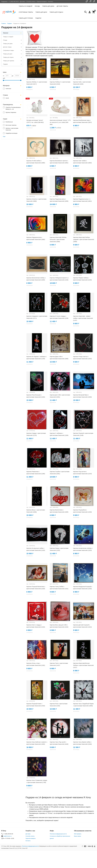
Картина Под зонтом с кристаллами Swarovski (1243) (82, 473)
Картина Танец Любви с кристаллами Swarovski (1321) (59, 588)
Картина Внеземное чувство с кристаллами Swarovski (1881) (59, 162)
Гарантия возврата (42, 2)
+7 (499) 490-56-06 (14, 2)
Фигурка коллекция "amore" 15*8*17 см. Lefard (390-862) (35, 121)
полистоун (8, 89)
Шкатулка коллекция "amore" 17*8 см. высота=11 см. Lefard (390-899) (60, 122)
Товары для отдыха (56, 12)
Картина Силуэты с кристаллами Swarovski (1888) (36, 200)
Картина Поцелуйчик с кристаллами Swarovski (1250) (82, 511)
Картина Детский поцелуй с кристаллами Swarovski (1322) (82, 626)
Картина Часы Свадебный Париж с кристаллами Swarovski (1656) (83, 705)
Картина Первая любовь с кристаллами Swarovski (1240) (82, 279)
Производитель (8, 105)
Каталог (6, 33)
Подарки (38, 18)
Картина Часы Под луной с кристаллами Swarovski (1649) (59, 743)
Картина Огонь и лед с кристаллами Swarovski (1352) (36, 664)
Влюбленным (9, 122)
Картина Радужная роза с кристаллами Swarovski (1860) (36, 238)
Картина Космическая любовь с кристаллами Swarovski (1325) (83, 549)
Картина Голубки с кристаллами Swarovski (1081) (60, 473)
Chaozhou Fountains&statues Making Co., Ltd (13, 108)
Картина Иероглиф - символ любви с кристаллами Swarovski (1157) (83, 318)
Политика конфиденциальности (58, 834)
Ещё (4, 136)
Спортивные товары (26, 12)
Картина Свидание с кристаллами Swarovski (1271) (37, 317)
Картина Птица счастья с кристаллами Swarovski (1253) (82, 358)
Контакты (51, 2)
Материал (6, 86)
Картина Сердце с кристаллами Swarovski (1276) (36, 434)
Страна (5, 95)
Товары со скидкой (25, 6)
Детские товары (62, 6)
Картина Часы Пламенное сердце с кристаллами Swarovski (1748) (37, 781)
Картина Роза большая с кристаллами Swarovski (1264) (36, 396)
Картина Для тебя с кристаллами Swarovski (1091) (60, 396)
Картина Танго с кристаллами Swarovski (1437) (59, 664)
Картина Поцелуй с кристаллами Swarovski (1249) (83, 434)
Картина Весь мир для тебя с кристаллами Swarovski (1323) (59, 626)
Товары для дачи (41, 12)
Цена (5, 72)
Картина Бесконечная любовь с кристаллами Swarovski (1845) (36, 279)
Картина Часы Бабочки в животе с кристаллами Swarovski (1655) (37, 743)
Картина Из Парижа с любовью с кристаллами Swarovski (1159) (37, 358)
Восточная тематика (11, 125)
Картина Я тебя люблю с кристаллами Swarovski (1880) (36, 162)
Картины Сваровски (11, 112)
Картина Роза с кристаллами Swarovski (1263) (59, 705)
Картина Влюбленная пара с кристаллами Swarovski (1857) (82, 121)
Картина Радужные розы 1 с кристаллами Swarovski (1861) (82, 200)
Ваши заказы (78, 836)
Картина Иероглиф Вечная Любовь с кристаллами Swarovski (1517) (83, 665)
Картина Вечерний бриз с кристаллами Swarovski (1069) (82, 396)
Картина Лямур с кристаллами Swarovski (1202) (59, 549)
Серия (5, 119)
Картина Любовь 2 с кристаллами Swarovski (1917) (37, 83)
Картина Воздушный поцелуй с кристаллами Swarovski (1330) (83, 588)
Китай (7, 98)
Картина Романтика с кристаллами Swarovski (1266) (36, 473)
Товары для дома (48, 6)
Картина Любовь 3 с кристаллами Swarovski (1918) (60, 83)
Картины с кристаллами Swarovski (12, 129)
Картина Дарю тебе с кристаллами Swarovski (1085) (59, 358)
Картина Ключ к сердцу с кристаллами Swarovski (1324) (36, 626)
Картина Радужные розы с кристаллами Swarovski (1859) (59, 200)
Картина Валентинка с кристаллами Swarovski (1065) (59, 511)
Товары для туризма (26, 18)
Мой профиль (78, 834)
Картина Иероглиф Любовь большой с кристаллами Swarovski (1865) (58, 239)
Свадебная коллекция (11, 133)
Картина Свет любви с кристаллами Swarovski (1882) (82, 162)
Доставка (22, 2)
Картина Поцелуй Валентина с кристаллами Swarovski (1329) (36, 588)
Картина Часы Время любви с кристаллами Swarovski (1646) (82, 743)
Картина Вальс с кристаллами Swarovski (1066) (36, 511)
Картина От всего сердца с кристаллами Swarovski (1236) (59, 317)
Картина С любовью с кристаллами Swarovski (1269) (59, 434)
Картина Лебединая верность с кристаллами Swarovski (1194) (59, 279)
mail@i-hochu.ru (7, 836)
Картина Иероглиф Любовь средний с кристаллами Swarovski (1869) (84, 239)
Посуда (37, 6)
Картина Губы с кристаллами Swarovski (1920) (82, 83)
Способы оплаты (31, 2)
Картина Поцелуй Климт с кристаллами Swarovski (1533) (36, 705)
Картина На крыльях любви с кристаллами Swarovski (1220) (36, 549)
